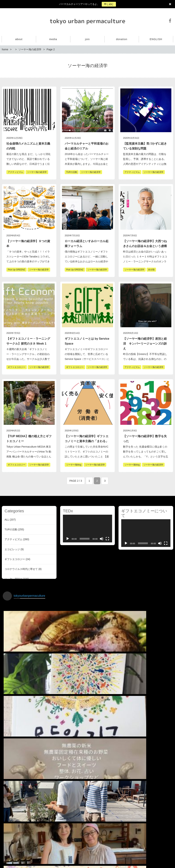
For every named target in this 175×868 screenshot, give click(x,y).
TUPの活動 (11, 529)
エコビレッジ (12, 549)
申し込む (109, 4)
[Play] (68, 539)
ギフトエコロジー (15, 559)
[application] (87, 529)
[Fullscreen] (107, 539)
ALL (7, 520)
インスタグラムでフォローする (88, 836)
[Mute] (102, 539)
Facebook (170, 21)
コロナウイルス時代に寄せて (21, 569)
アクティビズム (13, 539)
